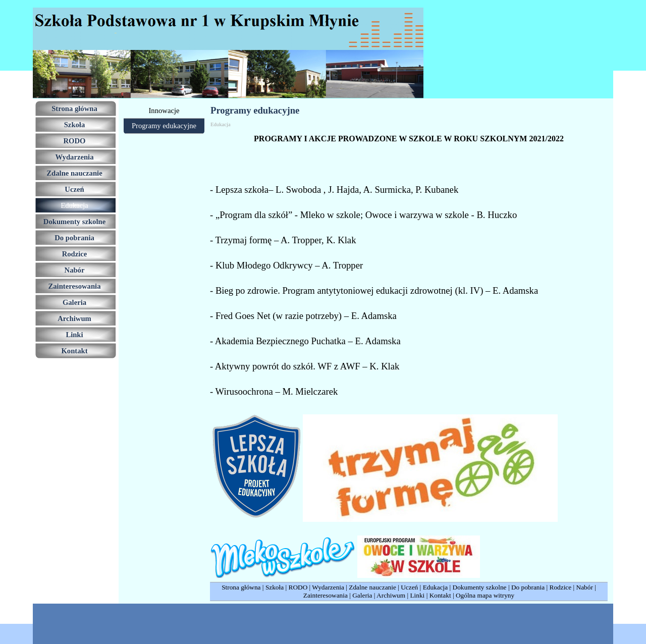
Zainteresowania (326, 595)
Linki (417, 595)
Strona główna (241, 587)
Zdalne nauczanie (372, 587)
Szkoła (275, 587)
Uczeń (409, 587)
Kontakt (440, 595)
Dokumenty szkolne (480, 587)
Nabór (585, 587)
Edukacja (436, 587)
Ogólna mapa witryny (485, 595)
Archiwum (391, 595)
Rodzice (561, 587)
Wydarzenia (328, 587)
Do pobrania (528, 587)
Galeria (362, 595)
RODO (298, 587)
